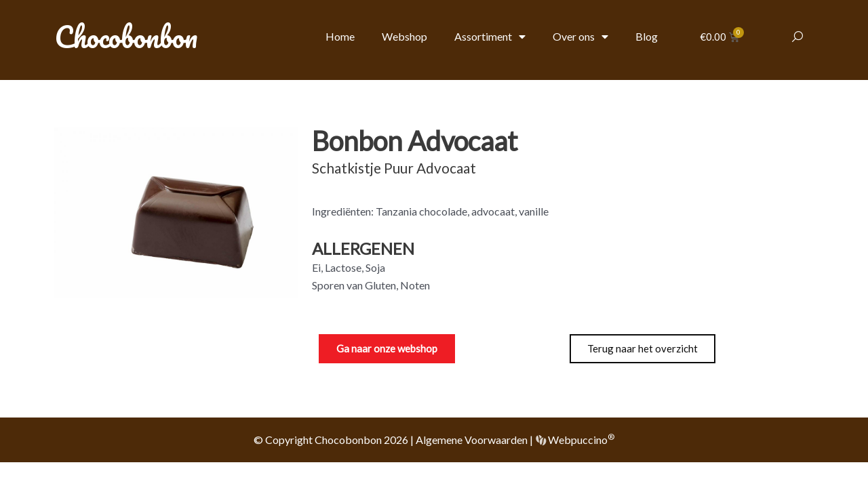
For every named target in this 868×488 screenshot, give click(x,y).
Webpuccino (580, 440)
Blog (647, 36)
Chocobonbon (126, 37)
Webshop (405, 36)
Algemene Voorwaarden (472, 440)
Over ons (580, 37)
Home (340, 36)
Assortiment (490, 37)
